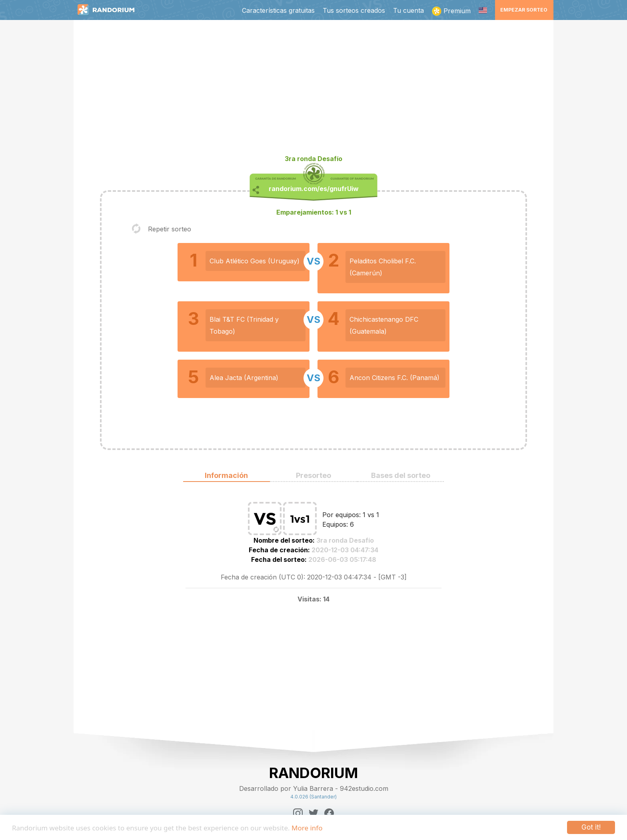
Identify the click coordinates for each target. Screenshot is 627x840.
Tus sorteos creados (354, 10)
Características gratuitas (278, 10)
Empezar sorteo (524, 10)
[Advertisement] (313, 90)
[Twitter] (313, 813)
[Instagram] (298, 813)
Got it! (591, 827)
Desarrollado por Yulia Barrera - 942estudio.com (314, 788)
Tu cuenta (408, 10)
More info (307, 828)
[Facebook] (329, 813)
